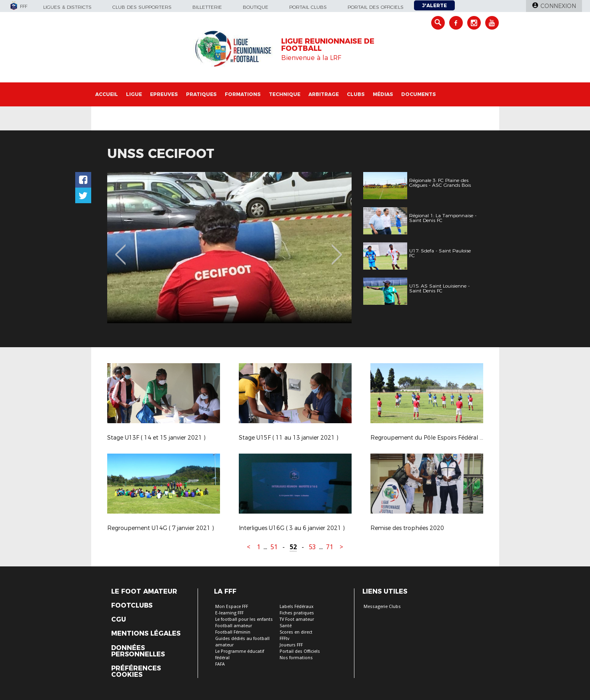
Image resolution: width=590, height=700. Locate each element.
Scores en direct (296, 632)
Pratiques (201, 94)
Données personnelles (138, 651)
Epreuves (164, 94)
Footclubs (132, 606)
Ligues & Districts (67, 7)
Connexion (558, 6)
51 (274, 547)
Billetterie (207, 7)
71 (330, 547)
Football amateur (234, 626)
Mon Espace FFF (232, 607)
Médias (383, 94)
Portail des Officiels (300, 651)
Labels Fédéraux (297, 607)
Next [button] (337, 249)
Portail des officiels (376, 7)
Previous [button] (120, 249)
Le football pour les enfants (244, 619)
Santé (286, 626)
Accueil (107, 94)
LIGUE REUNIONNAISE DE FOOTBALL (328, 45)
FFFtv (284, 639)
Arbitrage (324, 94)
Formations (243, 94)
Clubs (356, 94)
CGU (119, 620)
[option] (229, 248)
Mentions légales (146, 634)
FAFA (220, 664)
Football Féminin (233, 632)
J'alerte (434, 5)
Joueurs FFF (291, 645)
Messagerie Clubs (382, 607)
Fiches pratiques (297, 613)
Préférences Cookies (136, 672)
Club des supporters (142, 7)
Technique (285, 94)
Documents (419, 94)
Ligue (134, 94)
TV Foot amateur (297, 619)
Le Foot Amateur (144, 592)
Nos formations (296, 658)
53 (312, 547)
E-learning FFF (229, 613)
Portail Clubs (308, 7)
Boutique (256, 7)
